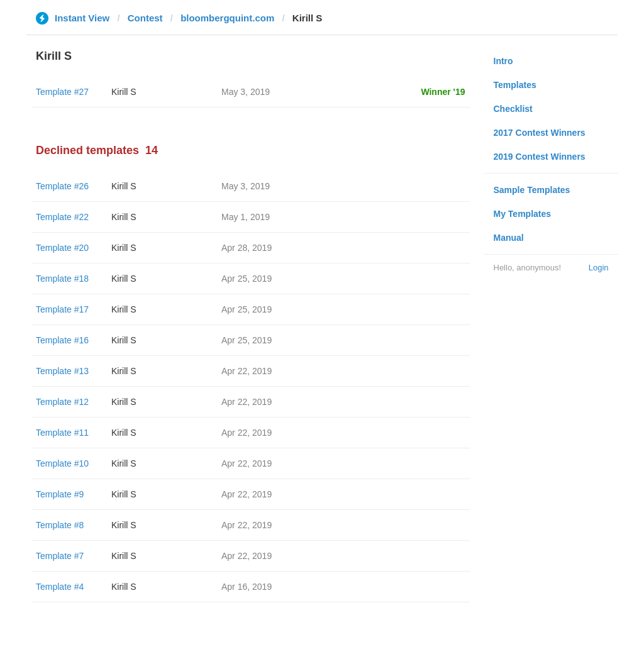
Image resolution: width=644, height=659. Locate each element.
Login (599, 268)
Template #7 (60, 556)
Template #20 (62, 248)
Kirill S (124, 92)
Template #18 (62, 279)
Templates (515, 85)
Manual (509, 238)
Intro (503, 61)
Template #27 (62, 92)
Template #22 (62, 217)
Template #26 (62, 186)
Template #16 (62, 340)
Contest (145, 18)
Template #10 (62, 463)
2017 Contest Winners (540, 133)
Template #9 (60, 494)
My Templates (523, 214)
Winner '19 (443, 92)
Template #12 (62, 402)
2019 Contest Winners (540, 157)
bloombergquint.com (227, 18)
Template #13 (62, 371)
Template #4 (60, 587)
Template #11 (62, 433)
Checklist (513, 109)
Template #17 (62, 309)
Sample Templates (532, 190)
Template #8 (60, 525)
